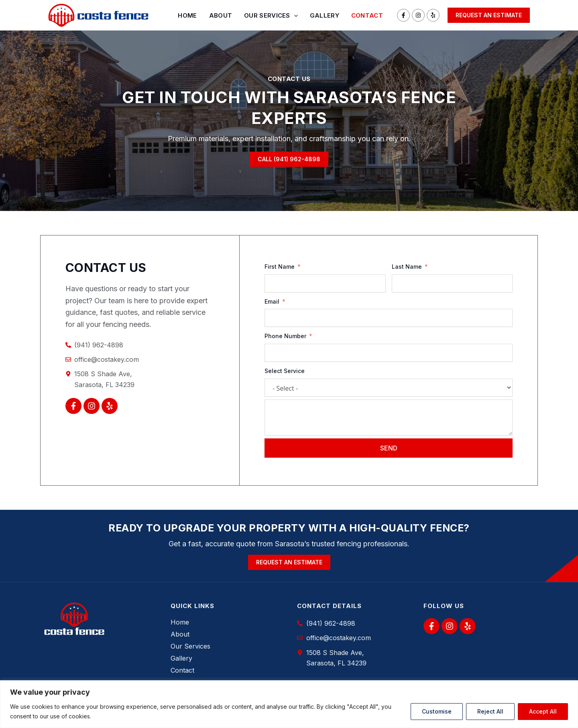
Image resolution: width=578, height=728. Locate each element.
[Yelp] (433, 15)
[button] (489, 15)
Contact (367, 15)
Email (272, 301)
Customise (437, 711)
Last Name (407, 267)
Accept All (543, 711)
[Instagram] (418, 15)
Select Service (285, 371)
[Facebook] (403, 15)
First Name (280, 267)
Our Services (271, 16)
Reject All (490, 711)
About (221, 15)
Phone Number (285, 336)
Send (389, 448)
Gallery (325, 15)
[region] (289, 704)
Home (187, 15)
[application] (294, 16)
